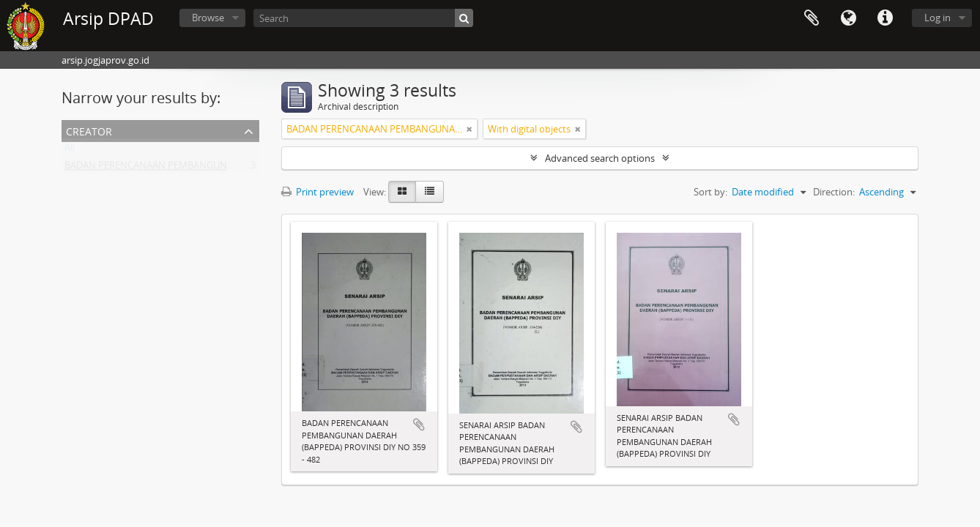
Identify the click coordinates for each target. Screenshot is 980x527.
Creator (89, 130)
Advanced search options (600, 158)
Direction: (834, 192)
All (70, 151)
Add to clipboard (419, 425)
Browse (208, 18)
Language (848, 18)
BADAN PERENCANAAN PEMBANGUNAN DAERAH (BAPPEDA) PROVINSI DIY (227, 168)
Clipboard (812, 18)
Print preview (318, 192)
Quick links (885, 18)
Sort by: (710, 192)
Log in (938, 18)
